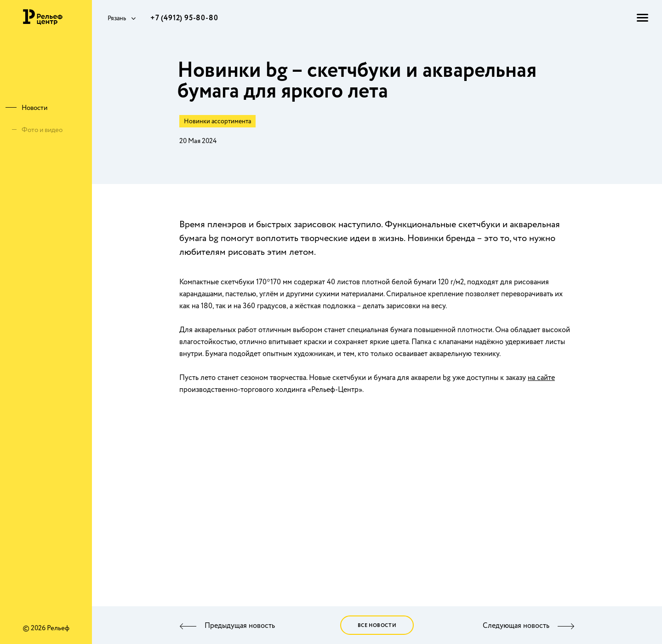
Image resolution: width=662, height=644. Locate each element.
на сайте (541, 378)
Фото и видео (42, 130)
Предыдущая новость (240, 626)
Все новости (377, 626)
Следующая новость (516, 626)
